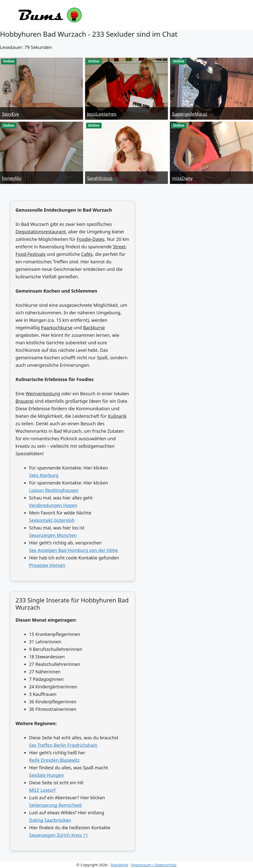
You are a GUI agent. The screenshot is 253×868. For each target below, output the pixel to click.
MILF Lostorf (42, 790)
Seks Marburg (44, 475)
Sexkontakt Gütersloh (52, 520)
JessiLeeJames (102, 114)
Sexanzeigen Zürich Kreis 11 (59, 835)
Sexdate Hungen (46, 775)
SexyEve (11, 114)
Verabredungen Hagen (53, 505)
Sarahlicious (100, 178)
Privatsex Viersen (47, 565)
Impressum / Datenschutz (154, 865)
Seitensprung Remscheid (55, 805)
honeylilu (12, 178)
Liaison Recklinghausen (54, 490)
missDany (182, 178)
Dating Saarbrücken (50, 820)
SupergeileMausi (190, 114)
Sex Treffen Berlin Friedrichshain (63, 745)
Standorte (119, 865)
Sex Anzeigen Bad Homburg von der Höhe (73, 550)
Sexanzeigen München (53, 535)
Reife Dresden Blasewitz (54, 760)
